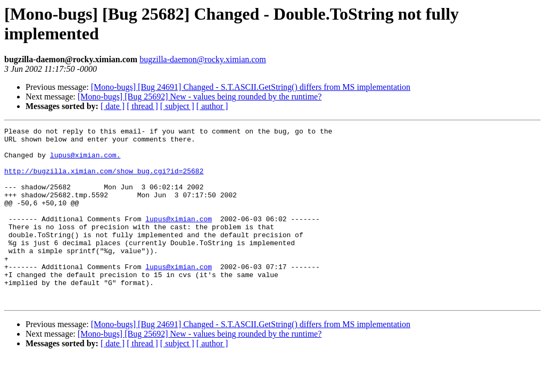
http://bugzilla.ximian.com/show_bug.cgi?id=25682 (104, 180)
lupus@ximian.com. (85, 161)
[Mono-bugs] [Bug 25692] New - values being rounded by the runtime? (200, 97)
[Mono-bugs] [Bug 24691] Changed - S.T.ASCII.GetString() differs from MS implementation (251, 87)
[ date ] (113, 106)
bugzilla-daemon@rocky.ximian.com (203, 59)
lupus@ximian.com (179, 238)
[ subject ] (177, 106)
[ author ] (212, 106)
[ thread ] (142, 106)
